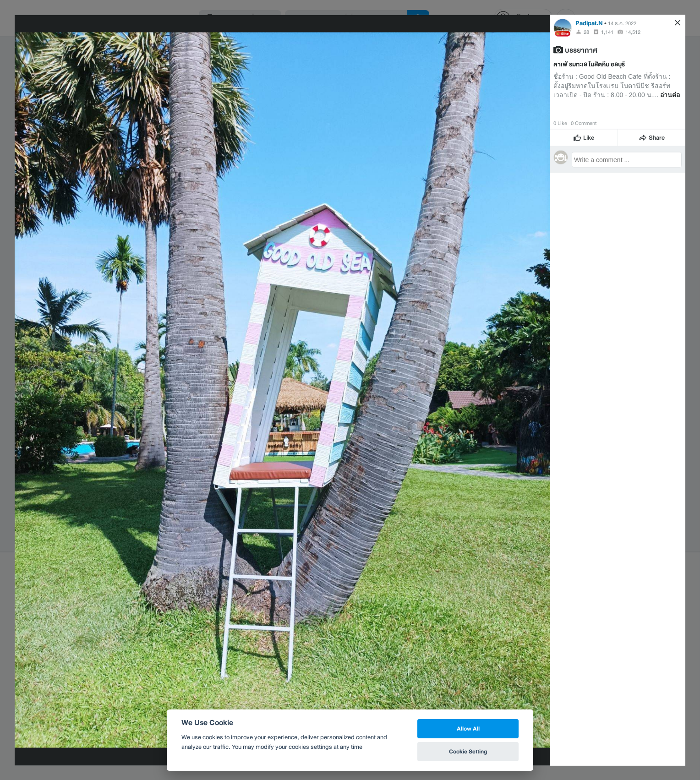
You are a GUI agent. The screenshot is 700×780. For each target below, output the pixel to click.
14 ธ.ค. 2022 (622, 23)
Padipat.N (589, 23)
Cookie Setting (468, 751)
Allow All (468, 728)
